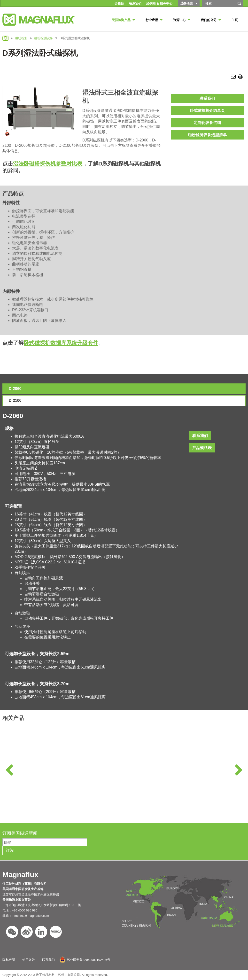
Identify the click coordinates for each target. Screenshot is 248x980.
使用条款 (29, 960)
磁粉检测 (21, 38)
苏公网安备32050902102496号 (89, 960)
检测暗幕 (165, 781)
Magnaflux (5, 38)
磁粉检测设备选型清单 (207, 135)
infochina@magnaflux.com (30, 916)
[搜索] (240, 5)
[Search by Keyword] (218, 4)
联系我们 (207, 98)
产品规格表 (202, 448)
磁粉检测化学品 (33, 781)
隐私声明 (9, 960)
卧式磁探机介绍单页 (207, 111)
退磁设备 (99, 781)
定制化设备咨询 (207, 123)
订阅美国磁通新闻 (20, 833)
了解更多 (33, 808)
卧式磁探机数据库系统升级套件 (61, 343)
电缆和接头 (232, 781)
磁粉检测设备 (44, 38)
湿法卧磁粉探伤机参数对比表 (48, 164)
